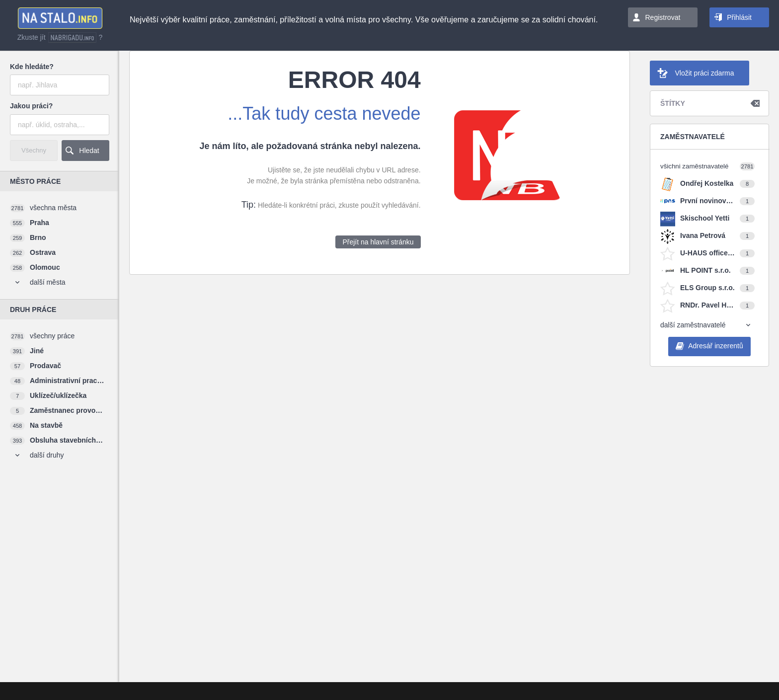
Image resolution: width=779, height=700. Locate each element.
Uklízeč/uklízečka (58, 395)
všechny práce (52, 336)
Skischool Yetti (705, 218)
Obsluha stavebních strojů (67, 440)
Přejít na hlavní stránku (378, 242)
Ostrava (43, 252)
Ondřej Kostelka (707, 183)
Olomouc (45, 267)
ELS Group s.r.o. (707, 288)
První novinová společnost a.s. (707, 201)
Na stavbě (46, 425)
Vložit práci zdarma (704, 73)
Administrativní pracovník (67, 381)
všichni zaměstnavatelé (694, 166)
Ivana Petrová (703, 235)
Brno (38, 237)
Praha (39, 223)
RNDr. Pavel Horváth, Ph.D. (707, 305)
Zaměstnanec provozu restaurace (67, 410)
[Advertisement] (57, 529)
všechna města (53, 208)
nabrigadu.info (72, 38)
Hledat (89, 151)
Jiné (37, 351)
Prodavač (45, 366)
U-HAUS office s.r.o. (707, 253)
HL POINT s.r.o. (705, 270)
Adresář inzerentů (716, 346)
